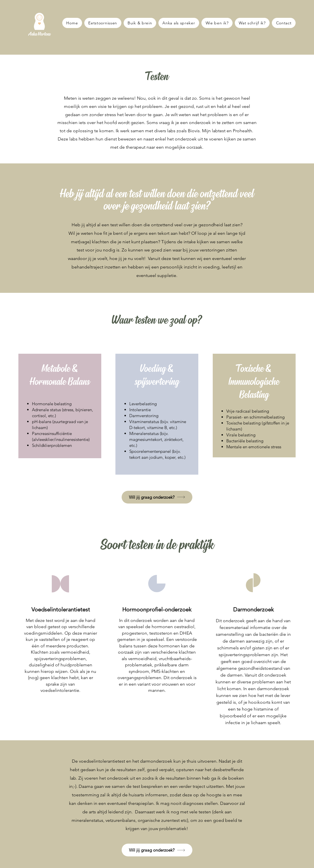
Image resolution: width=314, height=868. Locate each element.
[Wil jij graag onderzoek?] (157, 850)
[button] (157, 497)
